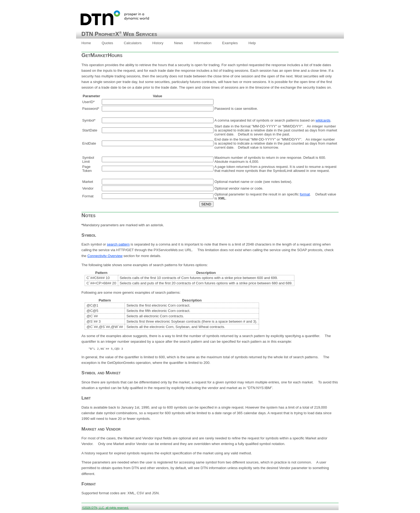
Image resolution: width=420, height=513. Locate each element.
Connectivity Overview (105, 256)
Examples (230, 43)
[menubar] (169, 43)
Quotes (107, 43)
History (158, 43)
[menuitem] (86, 43)
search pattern (118, 244)
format (305, 194)
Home (86, 43)
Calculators (133, 43)
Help (252, 43)
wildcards (323, 120)
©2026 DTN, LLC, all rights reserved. (106, 508)
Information (202, 43)
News (179, 43)
